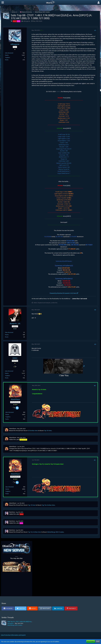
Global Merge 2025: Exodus (56, 532)
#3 (95, 344)
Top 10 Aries (48, 431)
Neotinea (12, 512)
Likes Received (9, 53)
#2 (95, 310)
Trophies (7, 57)
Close (98, 641)
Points (7, 55)
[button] (3, 2)
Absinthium (13, 429)
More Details (91, 641)
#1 (95, 30)
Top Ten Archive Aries (48, 505)
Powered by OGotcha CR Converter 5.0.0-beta (63, 293)
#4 (95, 386)
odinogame (27, 21)
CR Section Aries (33, 431)
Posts (7, 60)
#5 (95, 460)
